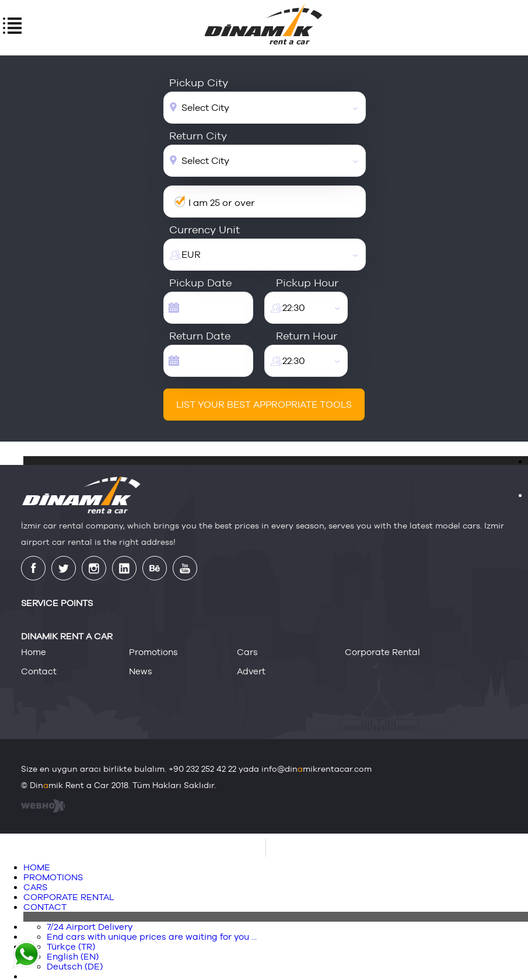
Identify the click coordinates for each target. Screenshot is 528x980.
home (34, 652)
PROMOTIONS (53, 877)
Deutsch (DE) (75, 966)
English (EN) (73, 956)
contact (39, 671)
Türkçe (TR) (71, 946)
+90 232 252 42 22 (202, 769)
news (141, 671)
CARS (35, 887)
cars (247, 652)
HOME (37, 867)
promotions (153, 652)
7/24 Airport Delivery (90, 927)
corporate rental (382, 652)
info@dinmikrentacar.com (317, 769)
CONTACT (45, 907)
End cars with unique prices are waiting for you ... (152, 937)
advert (251, 671)
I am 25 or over (222, 203)
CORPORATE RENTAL (69, 897)
